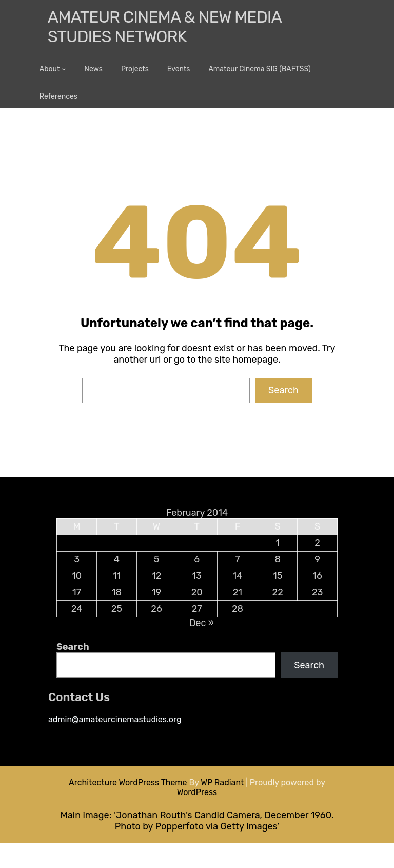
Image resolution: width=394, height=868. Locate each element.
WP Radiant (222, 782)
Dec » (202, 623)
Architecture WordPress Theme (128, 782)
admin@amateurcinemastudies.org (115, 719)
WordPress (197, 792)
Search (283, 390)
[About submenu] (64, 69)
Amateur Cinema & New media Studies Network (164, 27)
